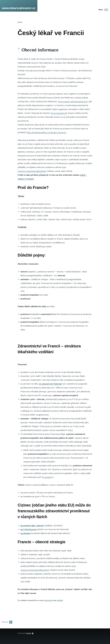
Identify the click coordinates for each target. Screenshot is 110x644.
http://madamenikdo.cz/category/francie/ (47, 132)
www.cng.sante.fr (59, 113)
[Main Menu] (103, 10)
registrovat (48, 600)
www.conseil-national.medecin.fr (73, 101)
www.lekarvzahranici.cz (19, 8)
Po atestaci (47, 477)
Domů (20, 22)
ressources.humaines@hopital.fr (32, 171)
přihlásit (60, 600)
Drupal (29, 633)
